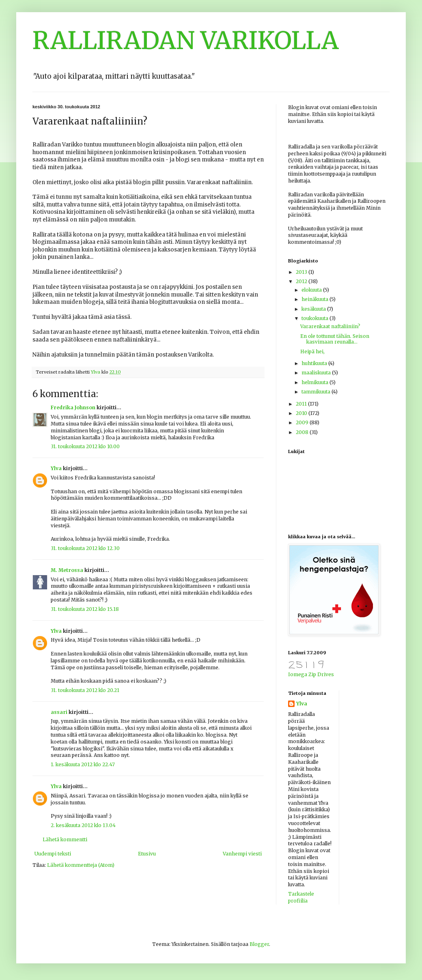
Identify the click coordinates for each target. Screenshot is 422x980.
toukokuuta (315, 318)
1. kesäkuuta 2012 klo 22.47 (83, 764)
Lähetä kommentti (65, 839)
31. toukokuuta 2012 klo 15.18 (85, 609)
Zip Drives (321, 674)
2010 (302, 413)
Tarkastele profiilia (301, 897)
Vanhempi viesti (242, 854)
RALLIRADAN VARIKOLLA (186, 40)
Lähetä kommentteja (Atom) (81, 865)
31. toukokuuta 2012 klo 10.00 (85, 446)
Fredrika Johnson (73, 407)
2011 (302, 404)
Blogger (259, 944)
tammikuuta (316, 392)
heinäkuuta (315, 299)
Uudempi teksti (53, 854)
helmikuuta (315, 382)
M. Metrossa (67, 570)
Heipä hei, (312, 351)
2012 (302, 281)
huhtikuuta (315, 363)
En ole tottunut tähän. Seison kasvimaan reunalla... (335, 339)
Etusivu (147, 854)
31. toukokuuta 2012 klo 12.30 (85, 548)
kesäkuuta (314, 309)
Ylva (56, 468)
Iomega (298, 674)
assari (59, 712)
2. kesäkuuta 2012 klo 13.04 (83, 825)
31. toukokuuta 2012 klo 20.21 (85, 690)
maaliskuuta (317, 373)
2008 (303, 432)
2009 (303, 422)
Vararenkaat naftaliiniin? (330, 326)
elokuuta (312, 290)
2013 (302, 272)
